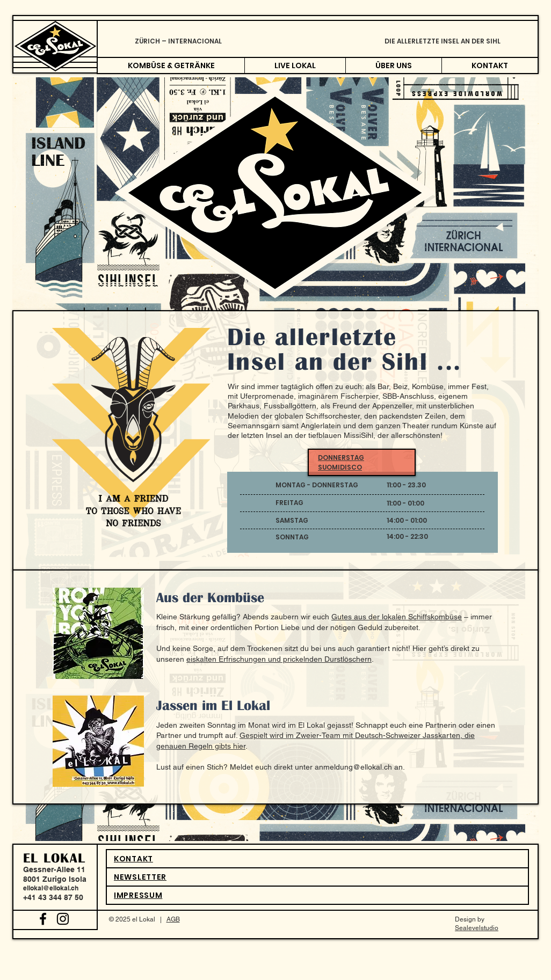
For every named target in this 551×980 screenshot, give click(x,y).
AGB (173, 919)
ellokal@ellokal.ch (51, 888)
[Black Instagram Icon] (63, 919)
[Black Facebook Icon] (43, 919)
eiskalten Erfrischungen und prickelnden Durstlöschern (279, 659)
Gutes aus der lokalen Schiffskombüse (397, 617)
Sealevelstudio (477, 928)
